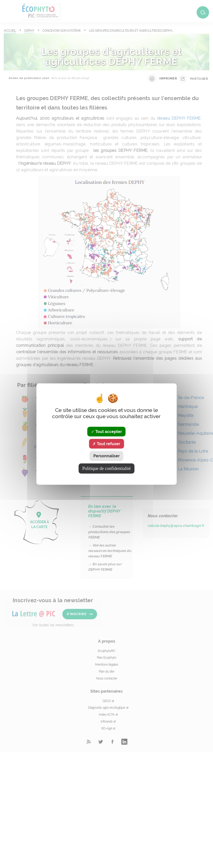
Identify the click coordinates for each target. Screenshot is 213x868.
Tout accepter (106, 432)
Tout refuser (106, 444)
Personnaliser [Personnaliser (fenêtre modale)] (106, 456)
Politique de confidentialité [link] (107, 468)
